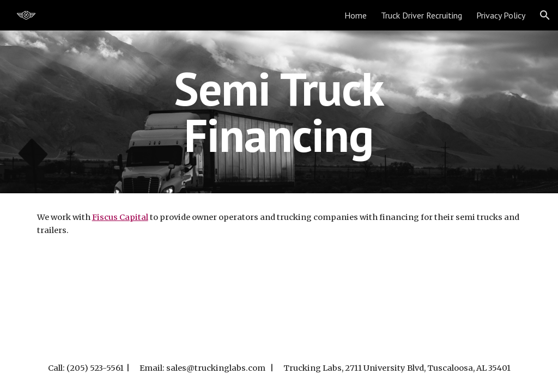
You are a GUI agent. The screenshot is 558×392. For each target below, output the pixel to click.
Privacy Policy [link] (501, 15)
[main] (279, 112)
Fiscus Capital (120, 217)
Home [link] (356, 15)
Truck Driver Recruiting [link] (421, 15)
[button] (545, 15)
